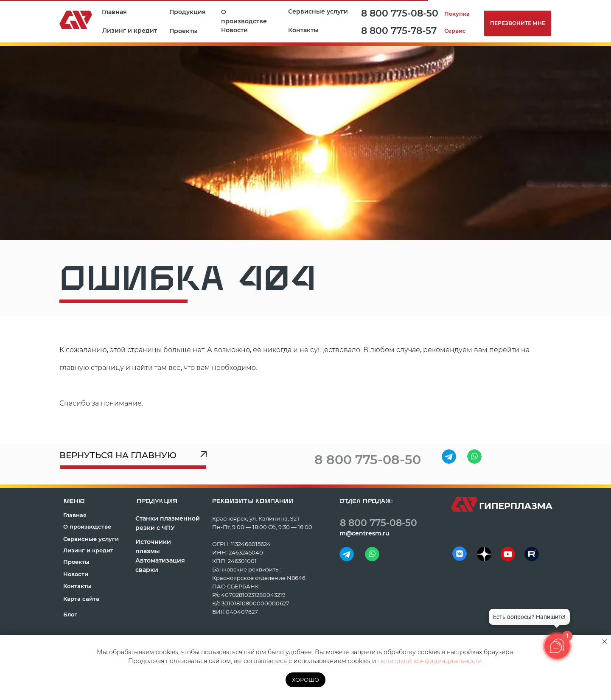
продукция (157, 501)
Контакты (303, 30)
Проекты (76, 562)
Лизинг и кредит (130, 31)
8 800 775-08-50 (400, 13)
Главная (114, 12)
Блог (70, 614)
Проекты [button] (184, 31)
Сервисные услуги (318, 11)
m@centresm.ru (364, 533)
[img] (449, 456)
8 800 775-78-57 (399, 31)
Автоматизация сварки (160, 565)
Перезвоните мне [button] (518, 23)
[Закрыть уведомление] (605, 641)
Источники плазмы (153, 546)
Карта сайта (81, 599)
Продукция (188, 12)
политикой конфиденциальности (430, 661)
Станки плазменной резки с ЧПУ (168, 523)
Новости (234, 30)
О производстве (244, 17)
